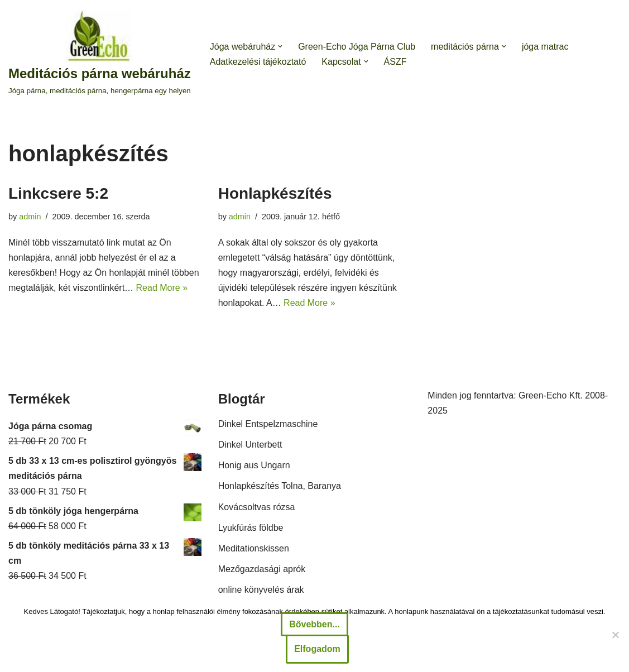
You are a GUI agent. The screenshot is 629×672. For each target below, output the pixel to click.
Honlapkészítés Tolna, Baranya (280, 486)
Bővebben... (314, 624)
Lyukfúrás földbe (251, 528)
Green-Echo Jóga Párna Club (357, 47)
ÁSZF (395, 62)
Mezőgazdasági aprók (262, 569)
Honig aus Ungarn (254, 465)
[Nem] (615, 635)
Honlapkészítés (275, 193)
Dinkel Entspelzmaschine (268, 424)
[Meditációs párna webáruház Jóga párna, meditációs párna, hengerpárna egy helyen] (100, 54)
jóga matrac (545, 47)
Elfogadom (317, 649)
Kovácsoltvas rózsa (257, 507)
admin (30, 217)
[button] (280, 46)
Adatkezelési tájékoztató (258, 62)
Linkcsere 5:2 (58, 193)
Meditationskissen (254, 548)
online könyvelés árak (261, 590)
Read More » (162, 288)
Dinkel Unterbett (250, 445)
